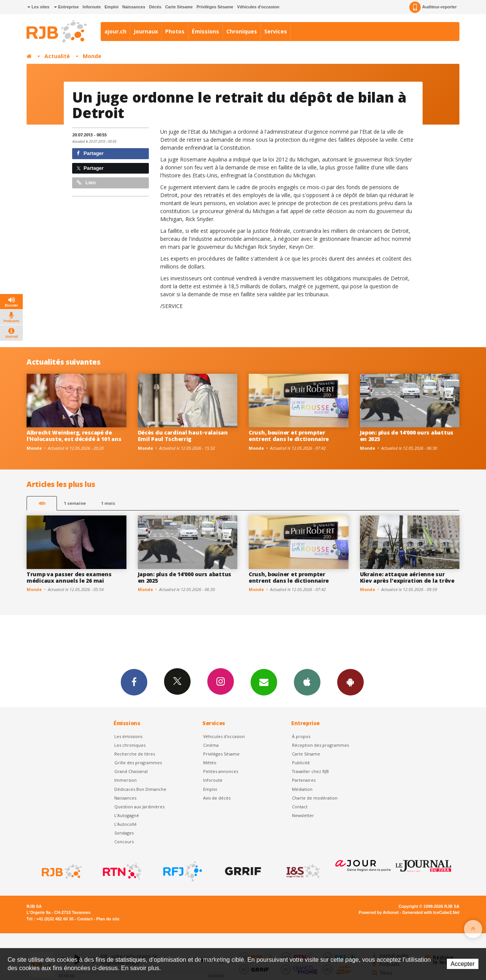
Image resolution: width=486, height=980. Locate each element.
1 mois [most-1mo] (108, 503)
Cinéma (211, 745)
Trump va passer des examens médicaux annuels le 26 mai (69, 577)
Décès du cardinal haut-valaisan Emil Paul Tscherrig (183, 436)
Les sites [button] (38, 7)
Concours (124, 842)
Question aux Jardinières (139, 807)
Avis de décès (217, 798)
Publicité (301, 763)
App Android (350, 682)
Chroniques (242, 31)
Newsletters (264, 682)
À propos (301, 736)
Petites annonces (221, 771)
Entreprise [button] (66, 7)
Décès (155, 7)
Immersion (125, 780)
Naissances (134, 7)
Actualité (57, 56)
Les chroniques (130, 745)
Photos (175, 31)
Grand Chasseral (131, 771)
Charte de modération (315, 798)
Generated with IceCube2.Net (431, 912)
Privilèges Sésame (215, 7)
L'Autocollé (125, 824)
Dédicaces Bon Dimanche (140, 789)
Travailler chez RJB (310, 771)
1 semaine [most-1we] (75, 503)
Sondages (124, 833)
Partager (90, 153)
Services (276, 31)
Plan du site (108, 919)
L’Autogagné (127, 815)
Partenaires (304, 780)
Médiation (302, 789)
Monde (92, 56)
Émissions (205, 31)
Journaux (146, 31)
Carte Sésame (179, 7)
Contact (300, 807)
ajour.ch (115, 31)
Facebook (134, 682)
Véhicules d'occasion (258, 7)
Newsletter (303, 815)
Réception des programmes (320, 745)
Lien (86, 183)
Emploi (111, 7)
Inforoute (92, 7)
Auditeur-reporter (433, 7)
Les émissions (128, 736)
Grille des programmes (138, 763)
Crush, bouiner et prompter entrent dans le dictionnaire (289, 436)
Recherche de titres (135, 754)
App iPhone (307, 682)
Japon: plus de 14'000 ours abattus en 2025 (407, 436)
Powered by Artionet (379, 912)
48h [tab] (42, 503)
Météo (210, 763)
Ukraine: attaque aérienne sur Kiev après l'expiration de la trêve (407, 577)
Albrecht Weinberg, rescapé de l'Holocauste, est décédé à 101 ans (74, 436)
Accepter (463, 964)
